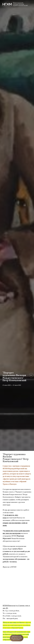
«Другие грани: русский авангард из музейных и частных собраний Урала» (17, 625)
